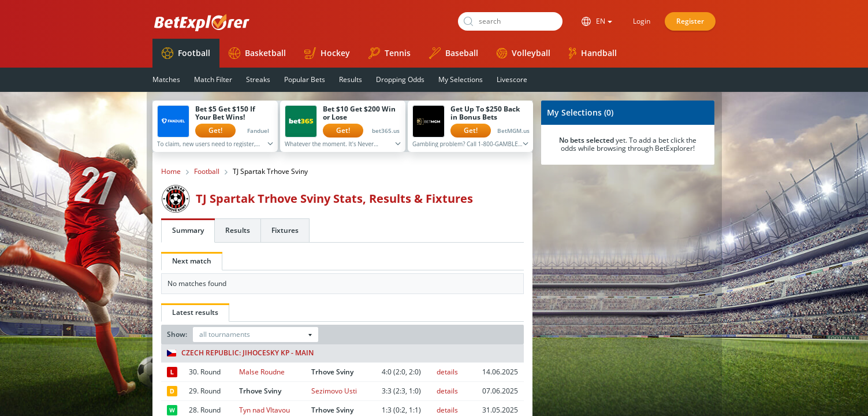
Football (186, 53)
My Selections (461, 79)
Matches (166, 79)
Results (351, 79)
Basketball (257, 53)
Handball (593, 53)
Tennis (390, 53)
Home (171, 172)
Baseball (454, 53)
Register (690, 21)
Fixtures (285, 230)
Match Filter (213, 79)
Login (642, 21)
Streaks (258, 79)
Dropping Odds (400, 79)
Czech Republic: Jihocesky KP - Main (240, 353)
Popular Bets (305, 79)
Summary (188, 230)
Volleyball (524, 53)
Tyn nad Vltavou (265, 410)
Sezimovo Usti (334, 391)
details (447, 372)
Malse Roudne (262, 372)
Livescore (512, 79)
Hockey (327, 53)
